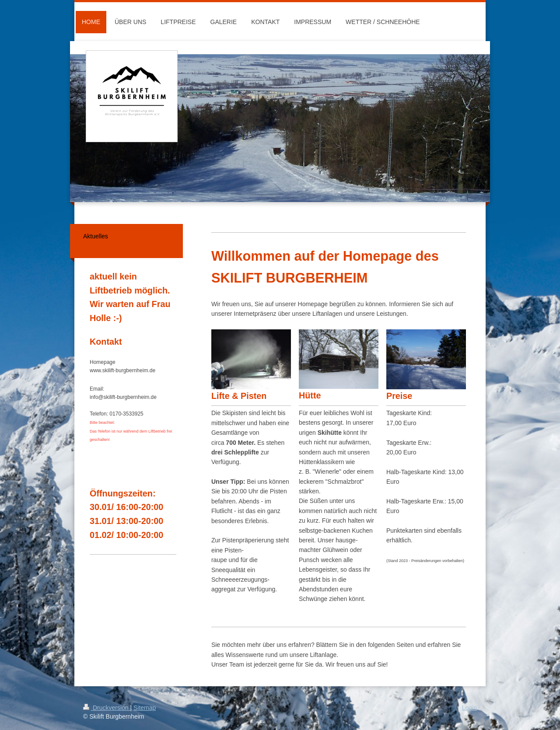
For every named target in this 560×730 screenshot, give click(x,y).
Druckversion (107, 708)
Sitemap (145, 708)
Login (469, 708)
